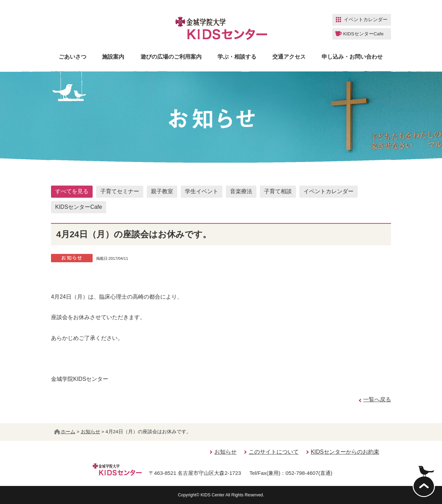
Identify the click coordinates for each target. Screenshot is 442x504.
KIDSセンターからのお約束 (345, 452)
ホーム (65, 432)
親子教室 (162, 191)
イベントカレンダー (329, 191)
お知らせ (91, 432)
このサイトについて (274, 452)
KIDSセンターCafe (79, 207)
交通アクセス (289, 57)
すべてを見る (72, 191)
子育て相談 (278, 191)
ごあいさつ (73, 57)
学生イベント (202, 191)
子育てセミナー (120, 191)
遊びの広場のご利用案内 (171, 57)
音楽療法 (241, 191)
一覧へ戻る (377, 399)
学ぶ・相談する (237, 57)
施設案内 (113, 57)
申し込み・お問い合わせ (352, 57)
